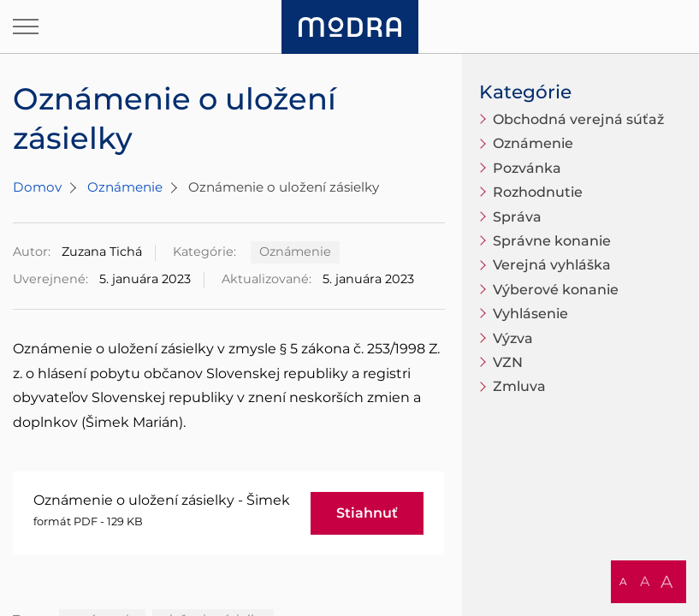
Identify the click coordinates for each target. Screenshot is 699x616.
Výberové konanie (556, 290)
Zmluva (519, 386)
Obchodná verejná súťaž (578, 119)
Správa (517, 217)
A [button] (623, 581)
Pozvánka (527, 168)
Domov (37, 187)
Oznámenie (125, 187)
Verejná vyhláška (552, 265)
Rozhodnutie (538, 192)
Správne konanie (552, 241)
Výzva (513, 338)
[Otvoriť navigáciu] (26, 27)
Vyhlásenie (530, 314)
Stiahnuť (367, 513)
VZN (508, 362)
